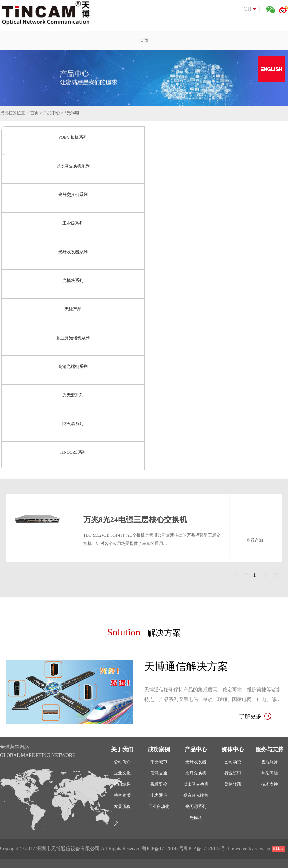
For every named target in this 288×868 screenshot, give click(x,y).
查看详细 (254, 540)
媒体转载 (233, 784)
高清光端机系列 (73, 366)
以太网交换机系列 (73, 166)
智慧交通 (159, 773)
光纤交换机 (196, 773)
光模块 (196, 818)
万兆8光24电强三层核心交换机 (135, 520)
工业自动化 (159, 807)
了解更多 (255, 716)
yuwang (263, 849)
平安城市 (159, 762)
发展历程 (122, 807)
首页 (35, 113)
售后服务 (269, 762)
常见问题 (269, 773)
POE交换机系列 (73, 137)
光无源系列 (73, 395)
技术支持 (269, 784)
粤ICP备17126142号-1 (206, 849)
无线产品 (73, 309)
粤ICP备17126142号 (163, 849)
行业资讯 (233, 773)
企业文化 (122, 773)
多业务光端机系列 (73, 338)
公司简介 (122, 762)
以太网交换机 (196, 784)
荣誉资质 (122, 795)
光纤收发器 (196, 762)
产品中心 (52, 113)
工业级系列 (73, 223)
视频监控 (159, 784)
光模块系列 (73, 280)
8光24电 (72, 113)
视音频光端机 (196, 795)
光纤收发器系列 (73, 252)
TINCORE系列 (73, 452)
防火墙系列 (73, 424)
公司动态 (233, 762)
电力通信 (159, 795)
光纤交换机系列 (73, 195)
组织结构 (122, 784)
